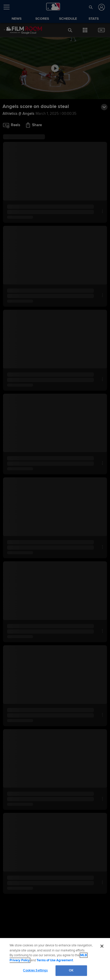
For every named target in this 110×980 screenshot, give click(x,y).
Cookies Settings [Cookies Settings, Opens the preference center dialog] (35, 970)
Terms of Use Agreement (55, 960)
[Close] (102, 946)
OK (71, 970)
